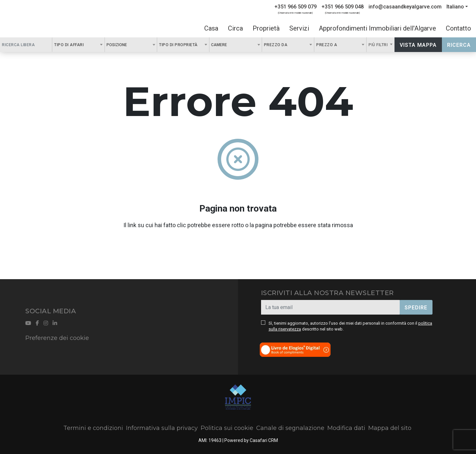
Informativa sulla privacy (162, 428)
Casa (211, 28)
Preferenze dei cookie (57, 338)
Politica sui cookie (227, 428)
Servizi (299, 28)
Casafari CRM (264, 440)
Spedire (416, 308)
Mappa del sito (390, 428)
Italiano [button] (455, 7)
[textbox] (131, 45)
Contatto (458, 28)
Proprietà (266, 28)
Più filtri (379, 45)
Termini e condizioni (93, 428)
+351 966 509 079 (295, 7)
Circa (235, 28)
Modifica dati (346, 428)
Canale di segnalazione (290, 428)
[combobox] (78, 45)
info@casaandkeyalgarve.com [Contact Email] (405, 7)
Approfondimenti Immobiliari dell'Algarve (377, 28)
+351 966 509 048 (343, 7)
